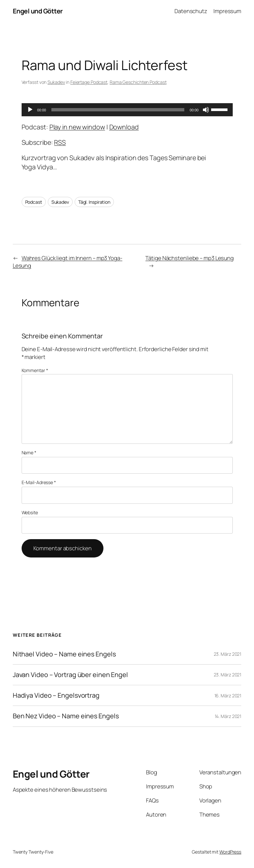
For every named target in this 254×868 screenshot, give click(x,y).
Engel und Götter (38, 11)
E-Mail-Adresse (39, 482)
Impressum (227, 11)
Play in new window (77, 127)
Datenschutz (191, 11)
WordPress (230, 852)
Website (30, 512)
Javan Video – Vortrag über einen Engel (70, 675)
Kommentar (35, 370)
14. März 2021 (228, 716)
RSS (60, 142)
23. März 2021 (228, 654)
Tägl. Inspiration (94, 202)
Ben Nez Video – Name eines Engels (66, 716)
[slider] (118, 110)
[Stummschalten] (206, 110)
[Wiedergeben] (30, 110)
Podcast (34, 202)
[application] (127, 110)
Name (29, 453)
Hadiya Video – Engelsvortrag (56, 695)
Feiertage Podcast (89, 82)
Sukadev (56, 82)
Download (124, 127)
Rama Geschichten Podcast (138, 82)
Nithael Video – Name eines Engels (64, 654)
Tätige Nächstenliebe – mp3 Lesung (190, 258)
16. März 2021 (228, 696)
